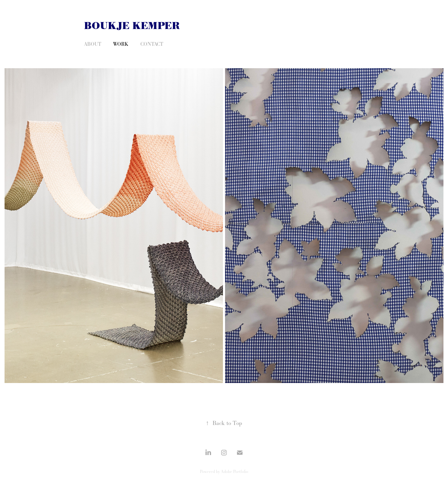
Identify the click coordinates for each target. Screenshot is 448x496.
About (93, 44)
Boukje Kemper (132, 26)
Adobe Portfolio (234, 472)
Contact (152, 44)
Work (121, 44)
